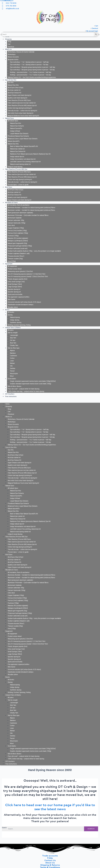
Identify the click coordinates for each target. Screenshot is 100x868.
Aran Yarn (13, 343)
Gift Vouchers (10, 394)
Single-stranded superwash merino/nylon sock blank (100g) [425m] (33, 381)
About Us (50, 863)
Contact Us (50, 860)
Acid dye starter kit (14, 90)
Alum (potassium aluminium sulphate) (20, 213)
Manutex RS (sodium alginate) (18, 238)
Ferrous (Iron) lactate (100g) (17, 231)
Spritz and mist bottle (15, 294)
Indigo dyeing (15, 320)
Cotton (12, 358)
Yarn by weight (13, 333)
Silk (11, 366)
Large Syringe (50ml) (15, 287)
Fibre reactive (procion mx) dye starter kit (22, 103)
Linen (12, 361)
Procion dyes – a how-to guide (18, 185)
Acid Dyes (9, 187)
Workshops (12, 54)
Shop (9, 42)
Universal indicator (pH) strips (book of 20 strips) (24, 302)
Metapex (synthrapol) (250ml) (18, 241)
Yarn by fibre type (14, 348)
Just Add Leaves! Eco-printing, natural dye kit (25, 162)
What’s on (8, 49)
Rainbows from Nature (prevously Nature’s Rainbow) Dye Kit (30, 154)
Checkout (11, 47)
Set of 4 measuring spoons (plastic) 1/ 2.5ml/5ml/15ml (26, 274)
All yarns (11, 330)
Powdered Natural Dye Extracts (18, 136)
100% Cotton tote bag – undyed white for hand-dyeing (26, 391)
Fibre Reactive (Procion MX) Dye (16, 169)
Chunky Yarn (14, 345)
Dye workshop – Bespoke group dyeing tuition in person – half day (33, 67)
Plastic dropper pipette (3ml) (18, 279)
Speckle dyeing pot (14, 292)
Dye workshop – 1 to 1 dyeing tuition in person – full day (29, 65)
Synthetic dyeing (16, 322)
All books (11, 312)
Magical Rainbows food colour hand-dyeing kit (23, 116)
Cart (9, 44)
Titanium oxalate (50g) (15, 259)
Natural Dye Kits (13, 85)
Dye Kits (11, 82)
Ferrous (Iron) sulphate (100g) (18, 233)
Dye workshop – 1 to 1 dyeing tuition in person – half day (29, 62)
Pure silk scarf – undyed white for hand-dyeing (24, 389)
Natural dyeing (15, 317)
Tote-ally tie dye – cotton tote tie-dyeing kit (22, 111)
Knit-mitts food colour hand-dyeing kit (21, 113)
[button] (50, 401)
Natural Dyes (9, 118)
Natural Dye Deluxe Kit (18, 151)
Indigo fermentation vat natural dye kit (23, 159)
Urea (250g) (12, 261)
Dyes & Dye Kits (11, 80)
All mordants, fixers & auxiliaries (19, 205)
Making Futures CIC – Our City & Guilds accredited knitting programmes (32, 77)
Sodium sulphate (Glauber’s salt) (19, 253)
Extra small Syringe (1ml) (16, 282)
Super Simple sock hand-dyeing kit (19, 95)
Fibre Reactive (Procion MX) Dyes (19, 100)
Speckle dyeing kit (14, 289)
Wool (12, 376)
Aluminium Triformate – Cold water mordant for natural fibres (28, 215)
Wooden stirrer (13, 307)
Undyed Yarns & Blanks (13, 328)
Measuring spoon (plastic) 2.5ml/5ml (20, 271)
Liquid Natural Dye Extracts (19, 134)
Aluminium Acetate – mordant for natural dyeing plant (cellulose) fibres (31, 208)
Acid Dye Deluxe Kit (14, 93)
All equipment (12, 266)
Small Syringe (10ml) (15, 284)
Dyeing (10, 315)
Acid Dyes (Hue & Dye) (15, 88)
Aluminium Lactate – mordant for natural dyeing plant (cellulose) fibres (31, 210)
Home (7, 404)
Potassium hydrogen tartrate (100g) (20, 246)
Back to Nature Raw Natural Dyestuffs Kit (24, 146)
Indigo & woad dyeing (15, 167)
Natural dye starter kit (17, 149)
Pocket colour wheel (15, 269)
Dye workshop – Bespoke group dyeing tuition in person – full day (32, 70)
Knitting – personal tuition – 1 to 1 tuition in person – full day (30, 75)
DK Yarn (13, 340)
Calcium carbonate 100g (16, 220)
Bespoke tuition (13, 60)
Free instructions (11, 396)
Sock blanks (12, 379)
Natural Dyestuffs (16, 128)
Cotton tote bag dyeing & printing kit (20, 108)
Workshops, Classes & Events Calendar (21, 52)
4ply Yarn (13, 338)
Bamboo (13, 353)
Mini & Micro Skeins (15, 386)
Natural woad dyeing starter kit (20, 164)
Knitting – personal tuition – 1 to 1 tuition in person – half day (31, 72)
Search (4, 828)
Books (7, 310)
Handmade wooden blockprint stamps (21, 305)
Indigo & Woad (15, 131)
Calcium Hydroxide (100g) (16, 223)
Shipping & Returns (50, 865)
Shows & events (13, 57)
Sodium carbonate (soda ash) (18, 248)
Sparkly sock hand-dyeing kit (17, 98)
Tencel (12, 371)
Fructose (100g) (13, 236)
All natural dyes (13, 121)
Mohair (12, 363)
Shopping (8, 39)
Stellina (13, 368)
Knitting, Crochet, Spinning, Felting (19, 325)
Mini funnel (11, 299)
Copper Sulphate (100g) (16, 228)
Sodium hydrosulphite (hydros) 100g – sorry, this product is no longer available (34, 251)
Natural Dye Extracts (17, 126)
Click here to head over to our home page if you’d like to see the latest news (50, 807)
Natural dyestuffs (14, 141)
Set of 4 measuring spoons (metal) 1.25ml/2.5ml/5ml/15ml (28, 277)
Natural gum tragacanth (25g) (17, 243)
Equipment (9, 264)
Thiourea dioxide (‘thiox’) (16, 256)
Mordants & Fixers (11, 203)
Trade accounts (50, 856)
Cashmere (13, 356)
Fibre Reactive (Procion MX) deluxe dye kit (22, 105)
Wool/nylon (14, 374)
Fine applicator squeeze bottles (19, 297)
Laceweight (14, 335)
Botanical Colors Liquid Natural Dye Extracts (23, 139)
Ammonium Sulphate (15, 218)
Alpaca (12, 351)
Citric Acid (11, 225)
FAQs (50, 858)
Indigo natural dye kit (17, 157)
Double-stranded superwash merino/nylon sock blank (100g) (31, 384)
